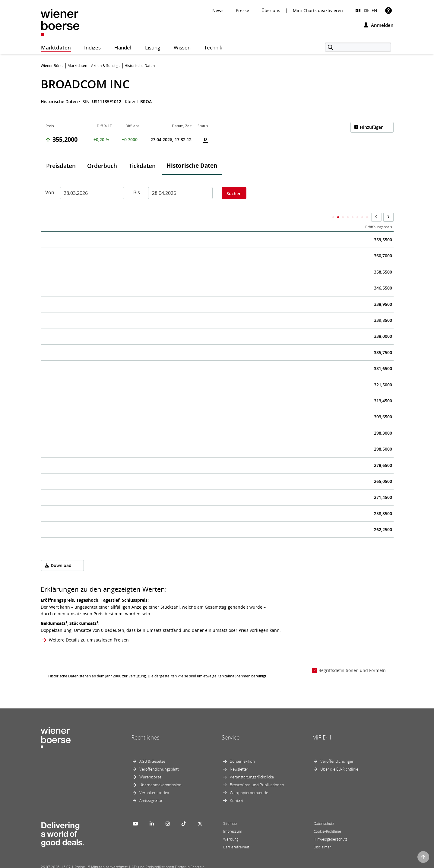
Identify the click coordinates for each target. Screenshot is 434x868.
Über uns (271, 10)
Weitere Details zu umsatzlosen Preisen (89, 628)
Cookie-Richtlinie (327, 819)
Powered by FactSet (94, 863)
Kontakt (237, 788)
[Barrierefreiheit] (388, 10)
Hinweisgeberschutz (331, 827)
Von (50, 192)
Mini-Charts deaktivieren (318, 11)
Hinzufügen (372, 127)
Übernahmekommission (160, 773)
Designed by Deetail (166, 863)
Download (61, 554)
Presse (242, 10)
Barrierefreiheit (236, 835)
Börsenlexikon (242, 749)
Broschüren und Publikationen (257, 773)
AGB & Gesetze (152, 749)
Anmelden (379, 25)
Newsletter (239, 757)
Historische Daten (192, 166)
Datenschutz (324, 811)
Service (231, 725)
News (218, 10)
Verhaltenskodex (154, 781)
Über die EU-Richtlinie (339, 757)
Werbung (231, 827)
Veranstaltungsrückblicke (252, 765)
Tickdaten (142, 166)
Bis (137, 192)
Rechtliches (145, 725)
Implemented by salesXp (130, 863)
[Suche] (358, 47)
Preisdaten (61, 166)
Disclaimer (322, 835)
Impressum (233, 819)
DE (358, 10)
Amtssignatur (151, 788)
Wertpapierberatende (249, 781)
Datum (51, 215)
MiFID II (322, 725)
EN (374, 10)
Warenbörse (150, 765)
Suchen (234, 193)
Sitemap (230, 811)
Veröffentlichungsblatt (159, 757)
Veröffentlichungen (337, 749)
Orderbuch (102, 166)
